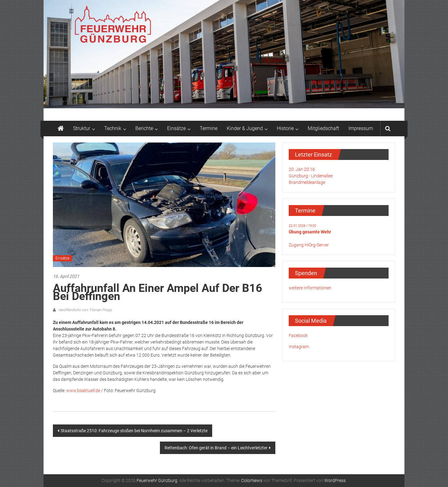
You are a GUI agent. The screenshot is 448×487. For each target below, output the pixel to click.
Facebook (298, 335)
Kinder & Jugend (245, 128)
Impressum (361, 128)
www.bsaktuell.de (83, 391)
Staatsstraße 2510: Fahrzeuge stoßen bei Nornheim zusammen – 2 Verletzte (134, 431)
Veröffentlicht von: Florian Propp (85, 310)
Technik (113, 128)
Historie (285, 128)
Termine (209, 128)
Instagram (299, 347)
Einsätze (176, 128)
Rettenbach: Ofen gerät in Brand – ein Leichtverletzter (216, 448)
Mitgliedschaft (323, 128)
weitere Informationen (310, 288)
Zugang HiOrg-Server (309, 245)
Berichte (144, 128)
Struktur (82, 128)
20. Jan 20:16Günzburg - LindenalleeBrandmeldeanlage (311, 176)
